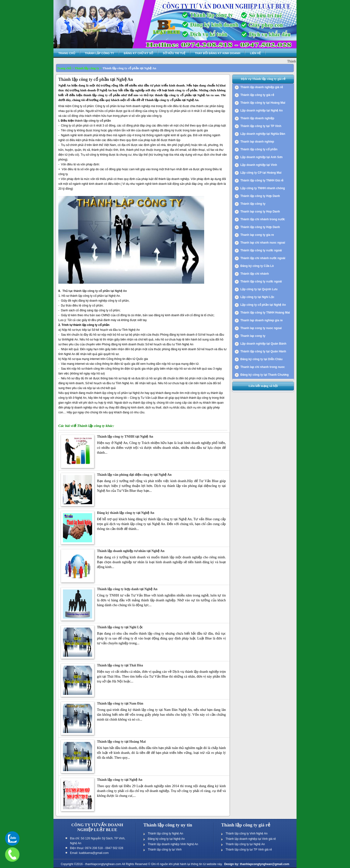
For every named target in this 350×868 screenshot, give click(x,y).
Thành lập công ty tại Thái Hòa (120, 665)
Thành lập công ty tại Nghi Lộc (120, 627)
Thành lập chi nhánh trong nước (263, 219)
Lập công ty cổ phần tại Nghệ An (263, 305)
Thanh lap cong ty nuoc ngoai (261, 328)
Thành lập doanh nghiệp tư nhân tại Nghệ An (131, 551)
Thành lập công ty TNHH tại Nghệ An (125, 437)
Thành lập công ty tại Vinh (165, 850)
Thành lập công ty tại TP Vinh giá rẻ (249, 850)
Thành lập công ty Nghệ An (165, 834)
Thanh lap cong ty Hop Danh (260, 212)
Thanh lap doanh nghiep (257, 142)
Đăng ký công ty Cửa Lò (257, 266)
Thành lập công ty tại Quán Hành (263, 351)
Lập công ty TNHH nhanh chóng (263, 188)
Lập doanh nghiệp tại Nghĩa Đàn (263, 134)
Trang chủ (67, 53)
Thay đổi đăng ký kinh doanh (218, 53)
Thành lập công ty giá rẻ (257, 95)
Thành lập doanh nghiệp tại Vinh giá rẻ (251, 839)
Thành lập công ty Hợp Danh (260, 196)
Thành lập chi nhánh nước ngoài (263, 258)
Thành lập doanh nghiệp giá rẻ (262, 87)
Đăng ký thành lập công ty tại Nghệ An (126, 513)
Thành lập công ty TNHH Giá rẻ (262, 180)
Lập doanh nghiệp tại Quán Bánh (263, 344)
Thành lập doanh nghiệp (257, 118)
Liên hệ (255, 53)
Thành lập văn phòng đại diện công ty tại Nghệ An (134, 475)
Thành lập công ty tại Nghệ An (120, 780)
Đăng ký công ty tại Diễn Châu (261, 359)
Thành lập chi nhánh (255, 274)
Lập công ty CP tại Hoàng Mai (261, 173)
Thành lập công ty (100, 53)
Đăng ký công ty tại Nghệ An (166, 839)
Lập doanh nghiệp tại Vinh (259, 165)
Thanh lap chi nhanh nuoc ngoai (263, 243)
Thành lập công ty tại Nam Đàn (120, 703)
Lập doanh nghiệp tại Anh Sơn (262, 157)
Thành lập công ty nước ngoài (261, 250)
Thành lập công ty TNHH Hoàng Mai (265, 313)
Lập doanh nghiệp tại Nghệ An (262, 111)
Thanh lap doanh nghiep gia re (262, 320)
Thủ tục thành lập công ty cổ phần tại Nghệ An (95, 291)
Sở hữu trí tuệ (174, 53)
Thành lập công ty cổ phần (259, 149)
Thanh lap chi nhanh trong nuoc (263, 367)
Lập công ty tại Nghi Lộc (257, 297)
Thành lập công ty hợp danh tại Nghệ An (127, 589)
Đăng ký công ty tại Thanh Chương (265, 375)
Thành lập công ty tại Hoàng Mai (121, 742)
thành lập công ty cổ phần (93, 121)
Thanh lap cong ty (253, 336)
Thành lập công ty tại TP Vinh (261, 126)
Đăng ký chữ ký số (138, 53)
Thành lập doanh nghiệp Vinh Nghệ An (173, 844)
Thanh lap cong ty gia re (257, 235)
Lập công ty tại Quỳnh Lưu (259, 289)
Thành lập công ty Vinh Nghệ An (247, 834)
